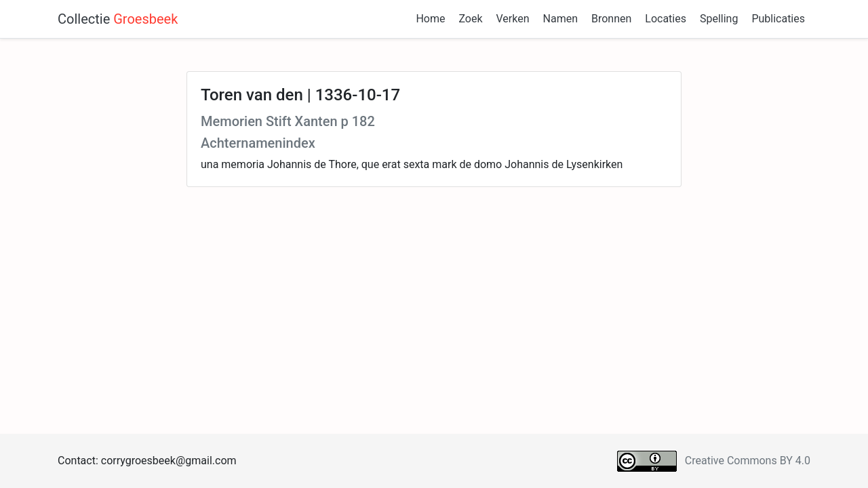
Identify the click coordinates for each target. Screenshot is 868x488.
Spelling (719, 19)
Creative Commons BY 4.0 (748, 461)
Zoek (470, 19)
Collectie (118, 19)
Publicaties (778, 19)
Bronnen (611, 19)
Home (430, 19)
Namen (560, 19)
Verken (513, 19)
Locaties (666, 19)
